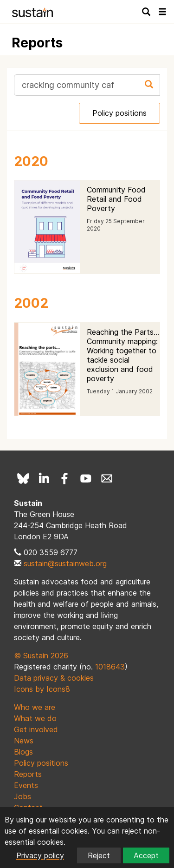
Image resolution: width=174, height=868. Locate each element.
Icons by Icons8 (42, 689)
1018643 (110, 667)
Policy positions (119, 113)
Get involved (36, 729)
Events (26, 785)
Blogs (23, 752)
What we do (35, 718)
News (24, 741)
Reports (28, 774)
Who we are (35, 707)
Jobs (23, 796)
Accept (146, 855)
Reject (99, 855)
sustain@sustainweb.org (65, 563)
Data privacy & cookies (54, 678)
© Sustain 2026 (41, 656)
